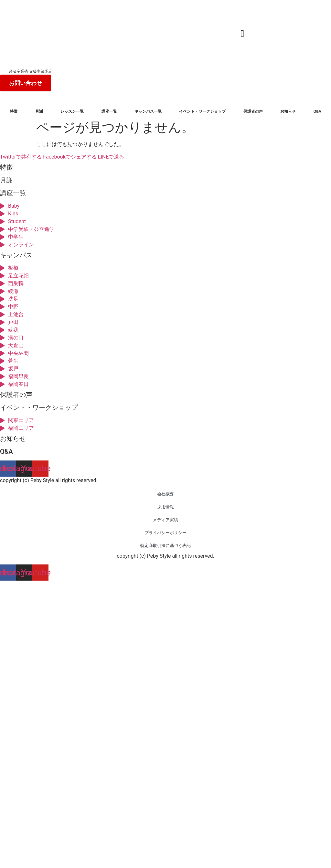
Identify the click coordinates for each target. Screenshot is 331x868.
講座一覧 (109, 111)
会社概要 (165, 494)
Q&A (317, 111)
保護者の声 (253, 111)
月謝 (39, 111)
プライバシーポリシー (165, 533)
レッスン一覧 (72, 111)
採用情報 (165, 507)
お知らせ (288, 111)
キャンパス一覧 (148, 111)
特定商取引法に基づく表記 (165, 546)
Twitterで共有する (21, 157)
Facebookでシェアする (70, 157)
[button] (242, 33)
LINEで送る (111, 157)
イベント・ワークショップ (202, 111)
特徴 (14, 111)
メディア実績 (165, 520)
